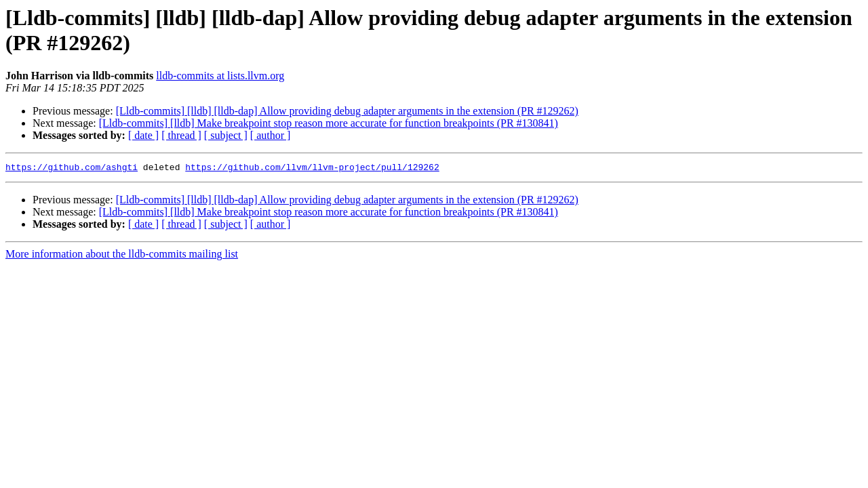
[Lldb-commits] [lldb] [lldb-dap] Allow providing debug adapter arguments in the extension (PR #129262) (347, 111)
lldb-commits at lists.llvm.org (220, 76)
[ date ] (143, 135)
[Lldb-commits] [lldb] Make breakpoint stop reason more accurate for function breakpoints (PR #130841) (329, 123)
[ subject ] (226, 135)
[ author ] (271, 135)
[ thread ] (181, 135)
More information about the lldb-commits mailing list (122, 256)
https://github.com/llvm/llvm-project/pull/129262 (312, 169)
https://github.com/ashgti (72, 169)
